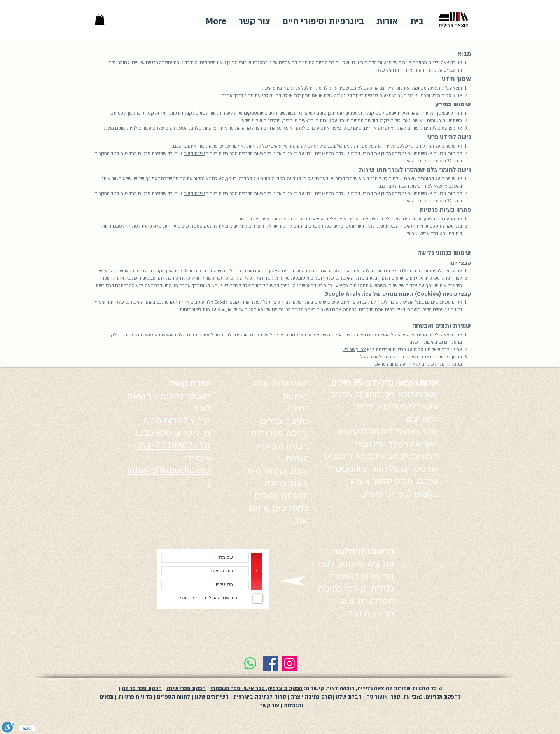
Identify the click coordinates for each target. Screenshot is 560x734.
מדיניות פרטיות (135, 697)
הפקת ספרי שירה (186, 688)
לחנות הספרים (174, 697)
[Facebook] (270, 663)
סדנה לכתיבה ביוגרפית (259, 697)
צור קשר (270, 706)
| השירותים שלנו (213, 697)
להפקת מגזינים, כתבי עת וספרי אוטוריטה (414, 697)
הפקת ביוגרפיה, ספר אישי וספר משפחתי (256, 688)
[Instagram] (290, 663)
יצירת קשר (195, 154)
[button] (100, 19)
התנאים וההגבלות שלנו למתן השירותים (382, 226)
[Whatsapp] (250, 663)
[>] (257, 571)
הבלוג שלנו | (347, 697)
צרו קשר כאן (354, 350)
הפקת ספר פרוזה (142, 688)
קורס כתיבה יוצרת (311, 697)
